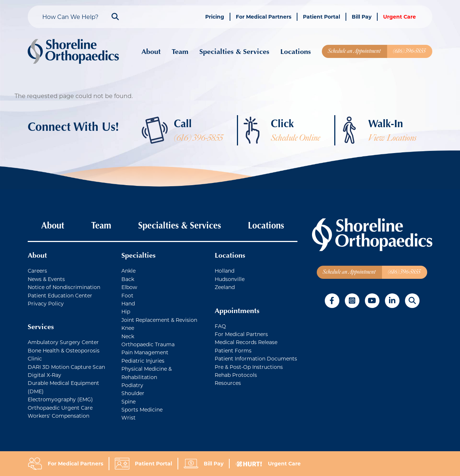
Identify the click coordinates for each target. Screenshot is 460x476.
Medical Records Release (246, 342)
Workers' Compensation (59, 416)
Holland (225, 271)
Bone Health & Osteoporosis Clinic (64, 354)
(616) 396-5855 (409, 51)
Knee (128, 328)
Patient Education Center (60, 295)
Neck (128, 336)
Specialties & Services (234, 51)
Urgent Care (399, 17)
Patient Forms (233, 350)
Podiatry (132, 385)
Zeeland (225, 287)
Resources (228, 383)
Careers (37, 271)
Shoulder (133, 393)
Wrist (128, 418)
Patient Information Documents (256, 358)
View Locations (392, 138)
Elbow (129, 287)
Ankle (128, 271)
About (151, 51)
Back (128, 279)
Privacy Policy (46, 303)
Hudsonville (230, 279)
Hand (128, 303)
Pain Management (145, 352)
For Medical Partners (264, 17)
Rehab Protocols (236, 375)
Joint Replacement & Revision (159, 320)
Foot (127, 295)
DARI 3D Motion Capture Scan (66, 367)
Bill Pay (362, 17)
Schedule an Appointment (354, 51)
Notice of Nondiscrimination (64, 287)
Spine (128, 401)
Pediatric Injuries (143, 361)
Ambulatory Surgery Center (63, 342)
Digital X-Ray (44, 375)
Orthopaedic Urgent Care (60, 408)
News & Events (46, 279)
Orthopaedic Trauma (148, 344)
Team (180, 51)
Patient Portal (321, 17)
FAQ (220, 326)
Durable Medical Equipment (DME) (63, 387)
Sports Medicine (142, 409)
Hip (126, 311)
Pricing (215, 17)
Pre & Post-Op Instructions (249, 367)
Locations (296, 51)
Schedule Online (295, 138)
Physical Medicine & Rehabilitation (147, 373)
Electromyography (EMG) (60, 399)
